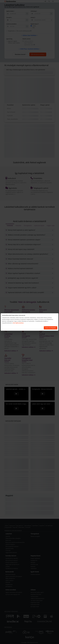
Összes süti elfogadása (51, 328)
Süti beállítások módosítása (35, 328)
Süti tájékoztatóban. (18, 323)
